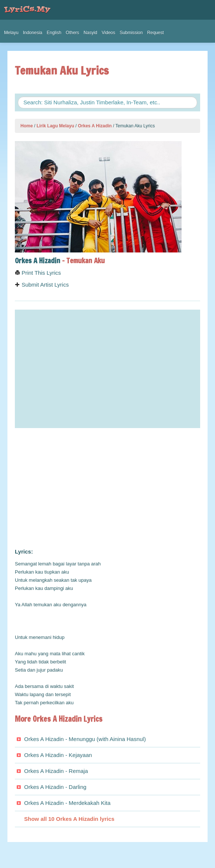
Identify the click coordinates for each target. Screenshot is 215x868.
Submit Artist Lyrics (42, 285)
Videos (108, 33)
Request (155, 33)
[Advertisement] (107, 488)
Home (27, 126)
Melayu (11, 33)
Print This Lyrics (38, 273)
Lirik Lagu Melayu (55, 126)
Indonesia (33, 33)
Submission (131, 33)
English (54, 33)
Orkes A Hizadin (95, 126)
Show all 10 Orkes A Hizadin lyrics (69, 819)
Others (72, 33)
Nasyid (90, 33)
